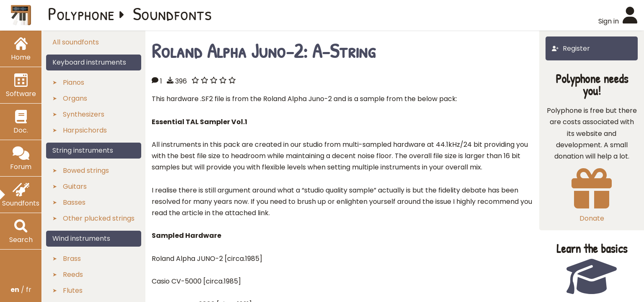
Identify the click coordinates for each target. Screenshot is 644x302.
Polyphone (81, 13)
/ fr (21, 290)
